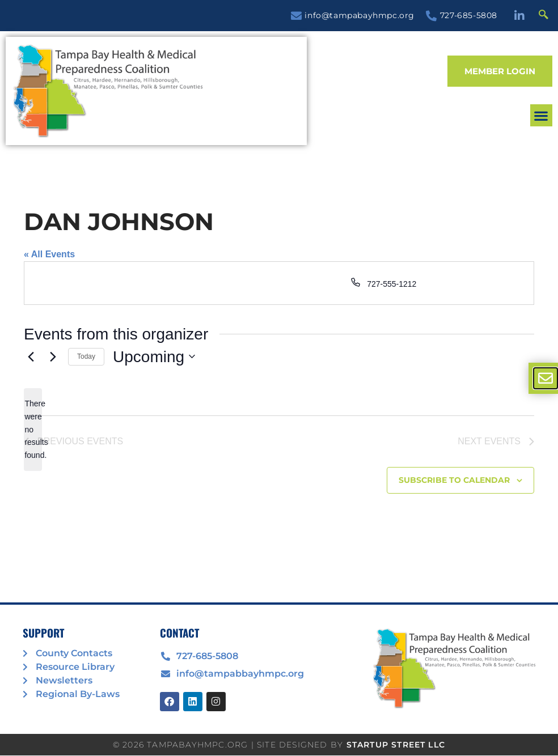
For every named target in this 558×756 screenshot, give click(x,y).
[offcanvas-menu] (546, 378)
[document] (279, 378)
